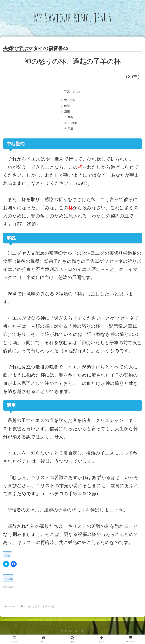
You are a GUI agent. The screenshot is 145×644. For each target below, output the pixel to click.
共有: (71, 118)
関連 (71, 131)
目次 (67, 92)
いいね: (73, 125)
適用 (67, 112)
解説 (67, 106)
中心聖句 (70, 100)
